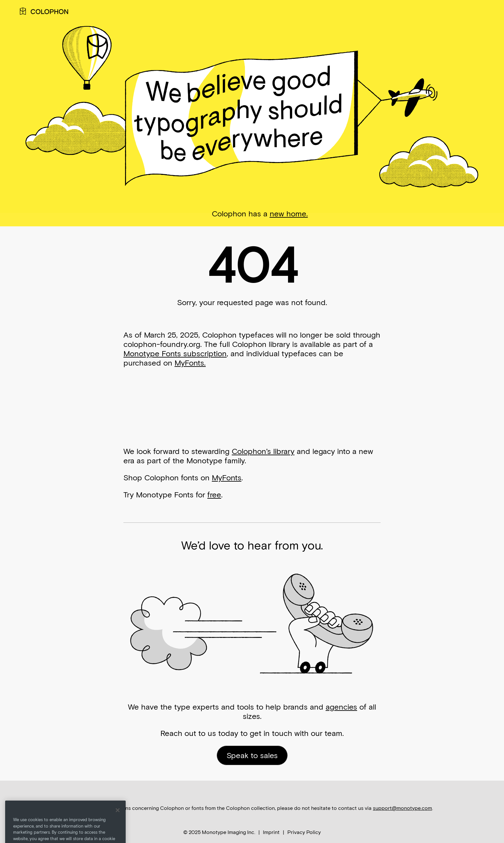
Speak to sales (252, 755)
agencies (341, 707)
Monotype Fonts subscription (175, 354)
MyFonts (227, 478)
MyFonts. (190, 363)
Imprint (271, 832)
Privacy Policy (304, 832)
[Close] (118, 818)
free (214, 495)
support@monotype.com (402, 808)
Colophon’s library (263, 451)
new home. (289, 214)
